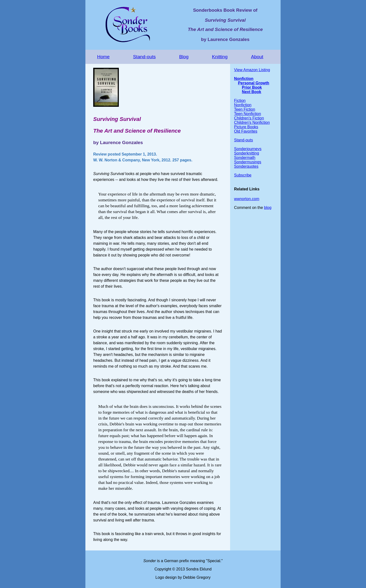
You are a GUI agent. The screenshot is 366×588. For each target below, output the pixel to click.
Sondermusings (248, 162)
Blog (184, 57)
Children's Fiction (249, 118)
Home (103, 57)
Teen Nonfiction (247, 114)
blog (268, 208)
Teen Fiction (244, 109)
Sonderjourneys (248, 149)
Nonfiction (244, 79)
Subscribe (243, 175)
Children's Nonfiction (252, 122)
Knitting (220, 57)
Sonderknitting (246, 153)
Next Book (251, 92)
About (257, 57)
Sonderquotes (246, 166)
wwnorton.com (247, 199)
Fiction (240, 101)
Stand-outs (144, 57)
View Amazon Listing (252, 70)
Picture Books (246, 127)
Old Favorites (246, 131)
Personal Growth (254, 83)
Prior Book (252, 87)
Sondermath (245, 158)
